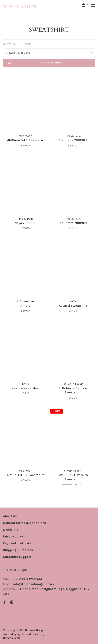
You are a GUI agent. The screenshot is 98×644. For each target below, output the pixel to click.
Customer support (17, 557)
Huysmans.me (12, 638)
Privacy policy (13, 536)
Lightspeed (24, 634)
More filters (35, 63)
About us (10, 516)
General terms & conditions (24, 523)
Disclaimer (11, 530)
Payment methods (17, 543)
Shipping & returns (18, 550)
